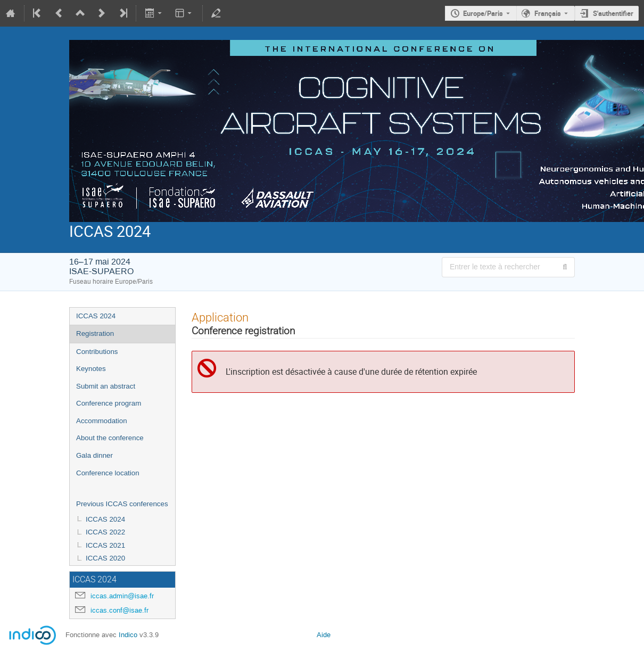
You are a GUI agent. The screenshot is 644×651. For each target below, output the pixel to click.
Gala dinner (94, 455)
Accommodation (102, 421)
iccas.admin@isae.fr (122, 596)
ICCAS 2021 (105, 545)
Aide (324, 635)
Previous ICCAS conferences (122, 504)
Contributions (97, 352)
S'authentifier (613, 13)
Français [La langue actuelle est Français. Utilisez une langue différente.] (548, 13)
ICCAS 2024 (96, 316)
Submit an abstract (106, 386)
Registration (95, 333)
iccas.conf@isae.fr (119, 610)
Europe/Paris (483, 13)
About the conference (110, 438)
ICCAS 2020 (105, 558)
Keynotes (91, 369)
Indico (128, 635)
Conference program (109, 403)
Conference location (108, 473)
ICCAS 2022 (105, 532)
